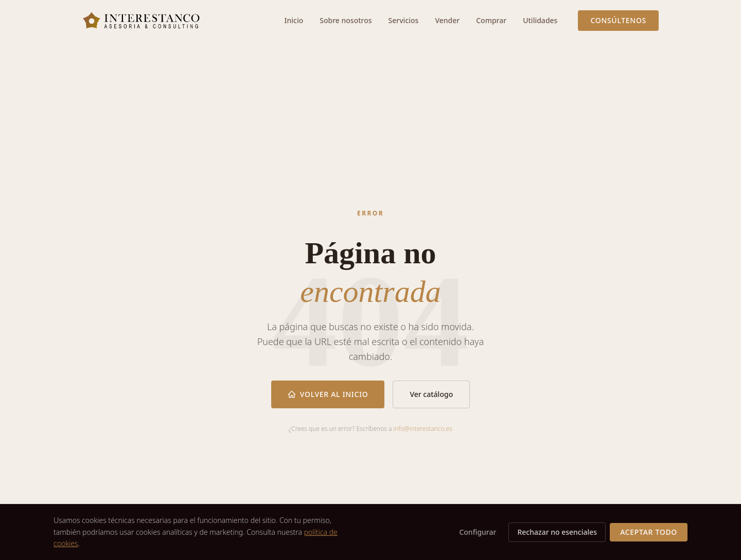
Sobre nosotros (346, 20)
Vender (447, 20)
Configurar (478, 532)
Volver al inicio (328, 394)
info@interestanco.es (423, 429)
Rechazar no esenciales (557, 532)
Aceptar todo (649, 532)
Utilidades (540, 20)
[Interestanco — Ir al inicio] (141, 21)
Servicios (404, 20)
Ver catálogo (431, 394)
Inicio (294, 20)
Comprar (491, 20)
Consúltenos (618, 20)
